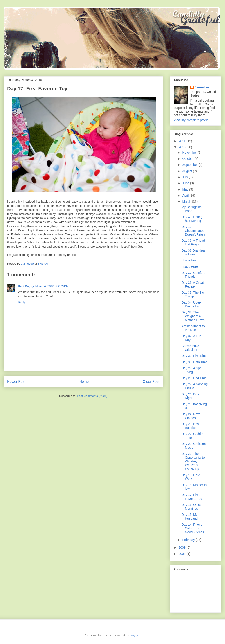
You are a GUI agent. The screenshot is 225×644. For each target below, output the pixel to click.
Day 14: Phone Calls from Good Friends (193, 528)
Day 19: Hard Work (191, 477)
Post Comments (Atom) (92, 396)
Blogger (135, 635)
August (188, 171)
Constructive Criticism (190, 348)
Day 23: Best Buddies (191, 426)
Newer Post (16, 382)
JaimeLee (202, 87)
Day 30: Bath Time (195, 362)
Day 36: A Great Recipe (193, 285)
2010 (183, 147)
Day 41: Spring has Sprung (192, 219)
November (190, 153)
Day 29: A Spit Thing (191, 370)
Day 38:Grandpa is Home (193, 252)
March (187, 202)
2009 (183, 547)
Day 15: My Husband (190, 517)
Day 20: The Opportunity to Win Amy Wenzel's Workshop (193, 461)
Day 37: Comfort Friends (193, 275)
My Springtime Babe (192, 209)
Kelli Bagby (26, 286)
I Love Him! (190, 260)
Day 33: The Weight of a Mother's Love (193, 316)
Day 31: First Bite (194, 356)
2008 (183, 554)
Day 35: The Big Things (193, 294)
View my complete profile (191, 120)
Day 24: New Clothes (191, 416)
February (189, 540)
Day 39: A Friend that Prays (193, 242)
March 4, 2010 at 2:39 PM (52, 286)
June (186, 183)
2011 (183, 141)
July (186, 177)
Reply (22, 302)
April (186, 196)
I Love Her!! (190, 267)
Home (84, 382)
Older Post (151, 382)
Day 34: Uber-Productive (191, 304)
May (186, 189)
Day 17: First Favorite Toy (192, 497)
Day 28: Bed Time (194, 378)
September (190, 165)
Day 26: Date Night (191, 396)
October (188, 159)
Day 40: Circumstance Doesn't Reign (193, 231)
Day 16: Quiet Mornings (191, 507)
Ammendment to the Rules (193, 328)
